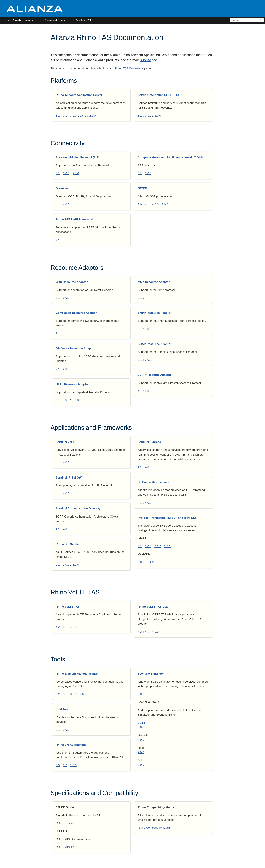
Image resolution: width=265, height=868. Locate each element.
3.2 (58, 116)
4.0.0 (66, 204)
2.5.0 (76, 400)
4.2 (58, 627)
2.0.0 (66, 369)
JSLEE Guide (64, 823)
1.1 (58, 334)
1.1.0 (76, 565)
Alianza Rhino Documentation (20, 20)
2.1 (58, 240)
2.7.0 (76, 173)
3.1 (65, 116)
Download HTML (84, 20)
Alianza (146, 60)
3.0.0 (73, 116)
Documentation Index (55, 20)
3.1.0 (148, 116)
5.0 (140, 204)
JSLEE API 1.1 (65, 847)
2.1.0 (141, 298)
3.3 (58, 765)
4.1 (58, 204)
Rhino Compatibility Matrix (154, 828)
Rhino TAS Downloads (129, 68)
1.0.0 (73, 765)
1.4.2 (151, 562)
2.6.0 (93, 116)
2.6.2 (83, 116)
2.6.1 (167, 546)
